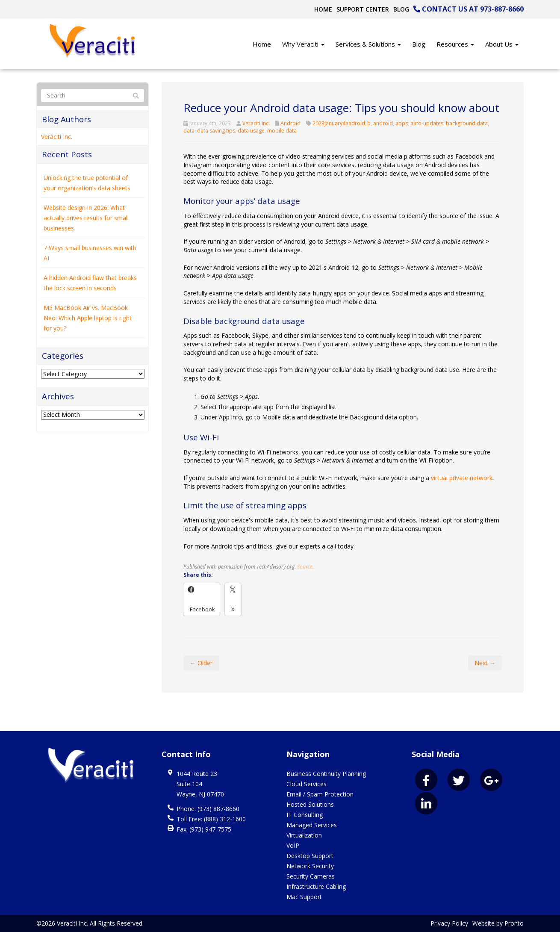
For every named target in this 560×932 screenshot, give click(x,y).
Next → (485, 663)
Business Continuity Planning (326, 774)
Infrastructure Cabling (316, 886)
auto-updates (427, 123)
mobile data (282, 131)
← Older (201, 663)
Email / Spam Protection (320, 794)
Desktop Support (310, 856)
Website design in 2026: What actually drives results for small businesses (86, 218)
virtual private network (462, 478)
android (383, 123)
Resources (455, 44)
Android (290, 123)
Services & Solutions (368, 44)
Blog (401, 9)
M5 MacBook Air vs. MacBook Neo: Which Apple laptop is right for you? (88, 318)
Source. (305, 566)
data (189, 131)
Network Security (310, 866)
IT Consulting (305, 815)
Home (323, 9)
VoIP (293, 845)
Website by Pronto (498, 923)
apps (402, 123)
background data (467, 123)
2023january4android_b (342, 123)
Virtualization (304, 835)
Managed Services (312, 825)
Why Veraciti (303, 44)
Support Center (363, 9)
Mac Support (304, 897)
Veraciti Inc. (256, 123)
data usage (251, 131)
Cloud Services (307, 784)
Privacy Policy (449, 923)
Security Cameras (311, 876)
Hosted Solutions (310, 804)
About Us (502, 44)
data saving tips (216, 131)
